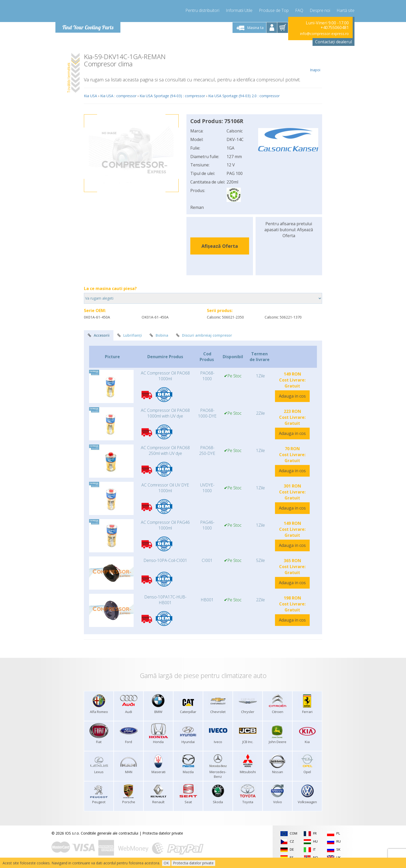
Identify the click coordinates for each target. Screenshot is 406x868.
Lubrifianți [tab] (130, 335)
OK (166, 863)
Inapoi (315, 63)
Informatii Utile (239, 10)
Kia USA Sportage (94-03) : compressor (172, 96)
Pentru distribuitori (202, 10)
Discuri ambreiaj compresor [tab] (204, 335)
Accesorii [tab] (99, 335)
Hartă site (346, 10)
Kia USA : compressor (118, 96)
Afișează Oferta (220, 246)
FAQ (299, 10)
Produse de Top (274, 10)
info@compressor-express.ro (324, 34)
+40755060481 (335, 27)
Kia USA (90, 96)
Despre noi (320, 10)
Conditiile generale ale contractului (110, 833)
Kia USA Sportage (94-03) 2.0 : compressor (244, 96)
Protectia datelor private (163, 833)
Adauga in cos (292, 396)
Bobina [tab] (159, 335)
